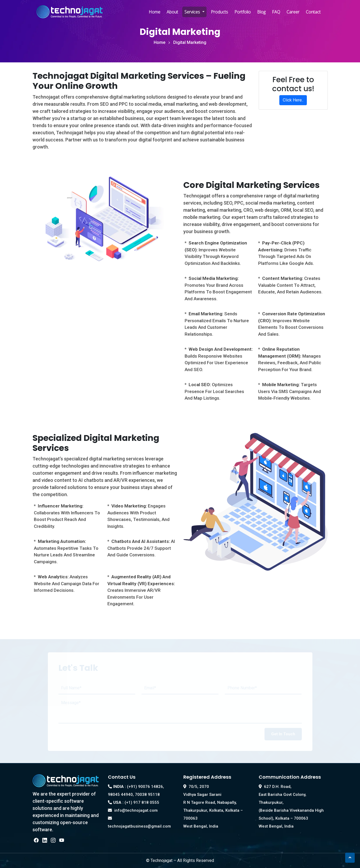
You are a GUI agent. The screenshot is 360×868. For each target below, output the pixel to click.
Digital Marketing (190, 42)
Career (293, 12)
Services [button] (193, 12)
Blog (261, 12)
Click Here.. (293, 100)
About (172, 12)
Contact (313, 12)
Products (219, 12)
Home (154, 12)
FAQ (276, 12)
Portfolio (243, 12)
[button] (350, 858)
